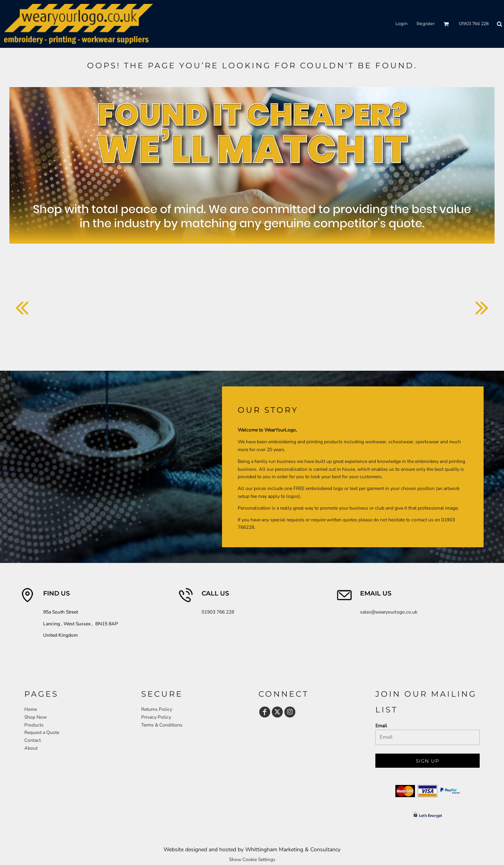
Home (31, 709)
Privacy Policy (156, 717)
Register (426, 24)
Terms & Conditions (162, 725)
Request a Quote (42, 732)
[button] (446, 24)
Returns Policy (157, 709)
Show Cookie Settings (252, 860)
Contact (33, 740)
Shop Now (35, 717)
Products (34, 725)
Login (401, 24)
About (31, 748)
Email (381, 726)
